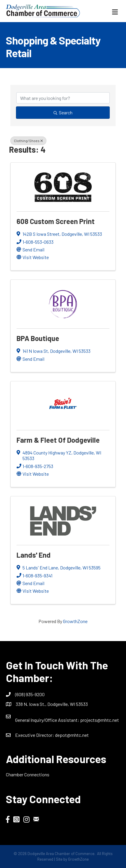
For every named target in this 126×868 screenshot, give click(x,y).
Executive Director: (35, 735)
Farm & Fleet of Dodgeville (58, 440)
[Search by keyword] (63, 98)
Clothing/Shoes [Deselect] (28, 141)
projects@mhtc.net (100, 720)
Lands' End (34, 555)
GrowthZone (75, 621)
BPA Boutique (38, 338)
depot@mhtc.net (72, 735)
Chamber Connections (28, 774)
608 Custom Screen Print (56, 221)
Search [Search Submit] (63, 112)
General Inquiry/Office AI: (48, 720)
